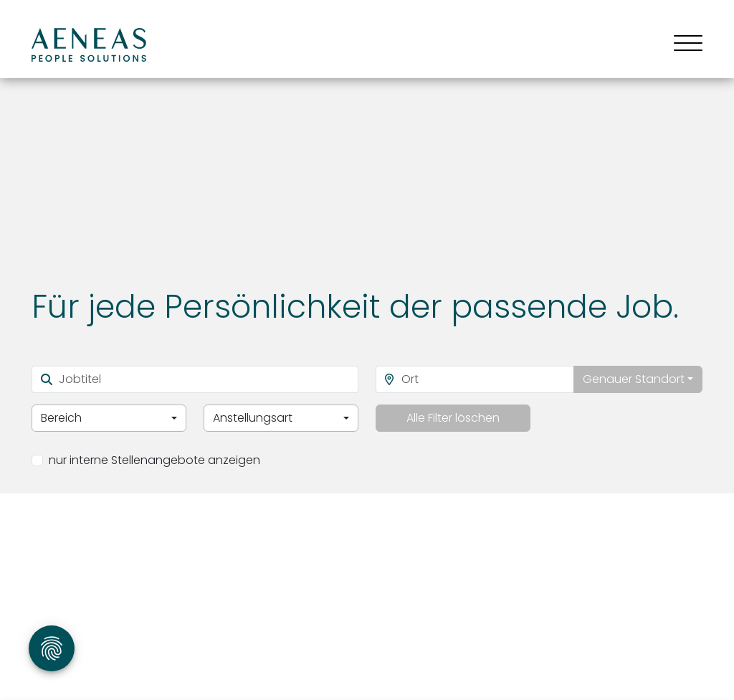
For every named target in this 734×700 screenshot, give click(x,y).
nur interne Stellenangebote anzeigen (154, 460)
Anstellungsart (253, 418)
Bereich (61, 418)
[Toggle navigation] (683, 45)
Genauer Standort (634, 379)
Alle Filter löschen (453, 418)
